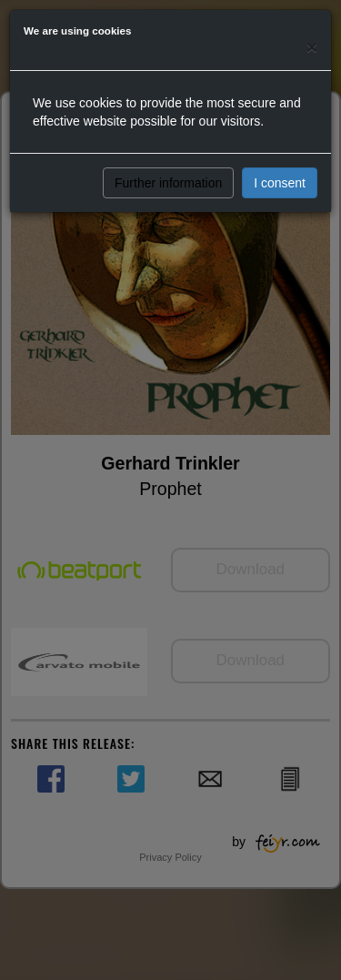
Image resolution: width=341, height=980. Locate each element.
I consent (280, 183)
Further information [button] (168, 183)
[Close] (312, 47)
